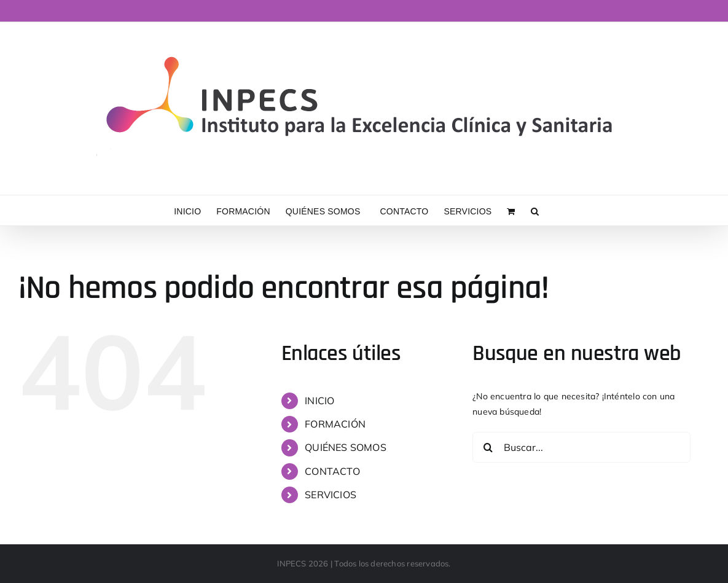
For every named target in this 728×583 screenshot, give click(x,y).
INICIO (319, 401)
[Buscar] (488, 447)
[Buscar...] (581, 447)
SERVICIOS (331, 495)
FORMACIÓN (335, 424)
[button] (535, 210)
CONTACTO (332, 471)
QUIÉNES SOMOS (346, 447)
